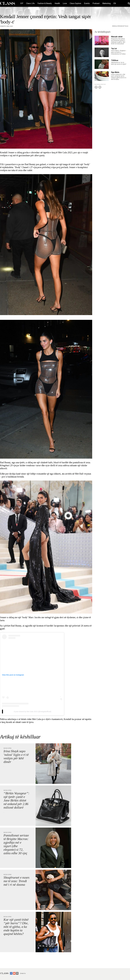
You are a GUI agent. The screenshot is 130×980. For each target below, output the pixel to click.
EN (115, 3)
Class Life (30, 3)
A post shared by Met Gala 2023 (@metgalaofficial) (33, 712)
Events (87, 3)
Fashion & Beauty (45, 3)
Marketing (106, 3)
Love (65, 3)
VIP (22, 3)
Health (57, 3)
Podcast (96, 3)
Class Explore (75, 3)
